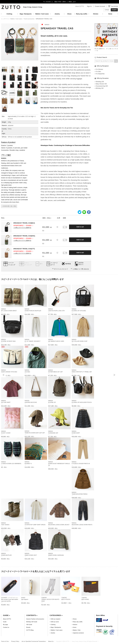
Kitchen (96, 14)
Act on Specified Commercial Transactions (34, 641)
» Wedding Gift (99, 82)
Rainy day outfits (82, 14)
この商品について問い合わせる (81, 269)
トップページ (5, 19)
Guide (5, 622)
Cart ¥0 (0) (114, 6)
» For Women (99, 69)
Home (110, 14)
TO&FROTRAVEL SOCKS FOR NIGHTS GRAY (50, 599)
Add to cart (80, 227)
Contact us (6, 627)
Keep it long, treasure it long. (33, 7)
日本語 (107, 10)
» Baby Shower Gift (101, 84)
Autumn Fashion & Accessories (35, 619)
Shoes (69, 14)
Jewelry (57, 14)
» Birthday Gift (99, 88)
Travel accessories (29, 19)
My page (5, 625)
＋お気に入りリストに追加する (22, 228)
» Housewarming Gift (101, 86)
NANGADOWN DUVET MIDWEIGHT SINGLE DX (59, 464)
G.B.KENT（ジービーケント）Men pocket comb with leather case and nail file (10, 599)
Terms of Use (5, 641)
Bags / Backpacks (26, 14)
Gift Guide (29, 625)
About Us (51, 641)
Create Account (100, 6)
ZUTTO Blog (30, 630)
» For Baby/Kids (100, 74)
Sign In (89, 6)
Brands (28, 627)
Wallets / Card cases (42, 14)
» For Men (98, 72)
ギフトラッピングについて (61, 269)
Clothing (9, 14)
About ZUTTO (80, 6)
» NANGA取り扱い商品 (9, 206)
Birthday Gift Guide (32, 622)
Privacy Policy (15, 641)
